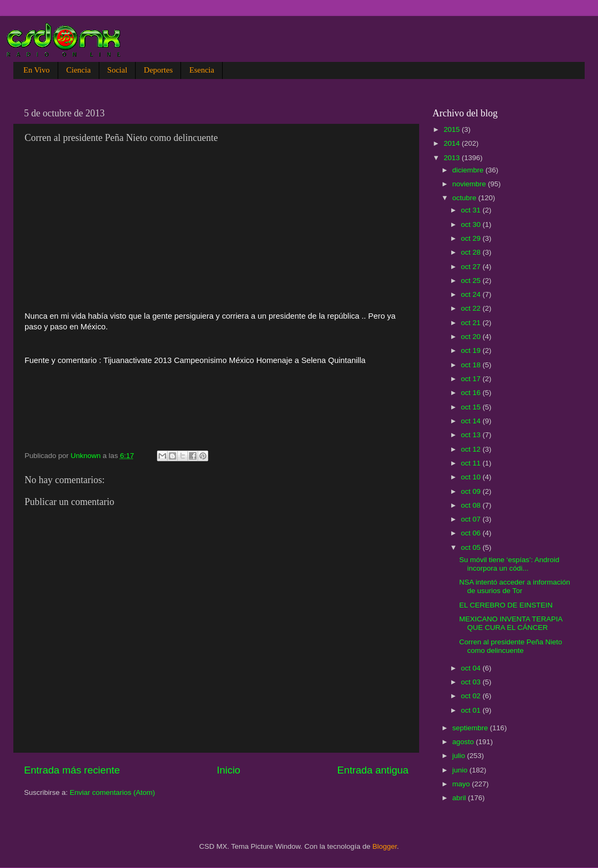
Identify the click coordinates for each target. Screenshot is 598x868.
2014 (453, 143)
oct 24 (472, 294)
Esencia (202, 70)
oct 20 (472, 337)
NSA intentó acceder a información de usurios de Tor (515, 586)
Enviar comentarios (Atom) (113, 792)
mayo (462, 784)
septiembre (471, 728)
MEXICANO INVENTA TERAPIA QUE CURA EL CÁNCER (511, 623)
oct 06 (472, 533)
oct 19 (472, 350)
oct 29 (472, 238)
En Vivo (37, 70)
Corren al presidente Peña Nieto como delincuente (511, 646)
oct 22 (472, 308)
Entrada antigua (373, 770)
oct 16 (472, 393)
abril (460, 798)
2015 (453, 129)
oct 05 (472, 547)
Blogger (385, 846)
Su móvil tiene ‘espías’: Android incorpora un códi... (509, 564)
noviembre (470, 184)
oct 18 (472, 365)
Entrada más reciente (72, 770)
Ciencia (78, 70)
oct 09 (472, 491)
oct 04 (472, 668)
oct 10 (472, 477)
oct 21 (472, 323)
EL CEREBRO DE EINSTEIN (506, 605)
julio (460, 756)
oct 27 (472, 267)
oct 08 (472, 505)
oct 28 (472, 252)
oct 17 (472, 379)
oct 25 (472, 281)
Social (117, 70)
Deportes (158, 70)
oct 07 (472, 519)
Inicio (229, 770)
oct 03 (472, 682)
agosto (464, 742)
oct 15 (472, 407)
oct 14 (472, 421)
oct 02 (472, 696)
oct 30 (472, 224)
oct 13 (472, 435)
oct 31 (472, 210)
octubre (465, 198)
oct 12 (472, 449)
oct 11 (472, 463)
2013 (453, 158)
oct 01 (472, 710)
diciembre (469, 170)
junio (461, 770)
